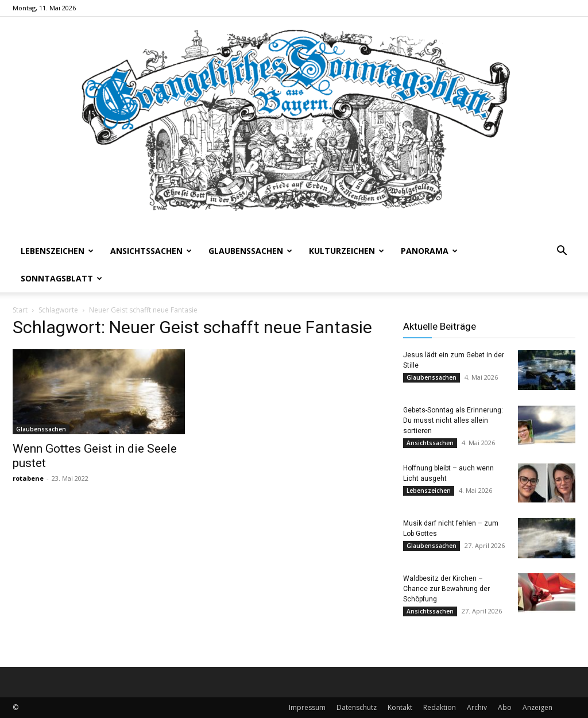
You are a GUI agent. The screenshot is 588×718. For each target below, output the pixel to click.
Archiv (477, 707)
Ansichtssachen (151, 251)
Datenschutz (357, 707)
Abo (505, 707)
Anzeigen (537, 707)
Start (20, 310)
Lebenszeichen (57, 251)
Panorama (429, 251)
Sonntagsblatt (61, 278)
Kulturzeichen (347, 251)
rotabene (28, 478)
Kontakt (400, 707)
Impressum (307, 707)
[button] (562, 252)
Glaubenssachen (250, 251)
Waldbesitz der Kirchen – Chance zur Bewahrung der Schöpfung (446, 589)
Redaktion (440, 707)
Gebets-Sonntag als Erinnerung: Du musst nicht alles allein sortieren (453, 420)
